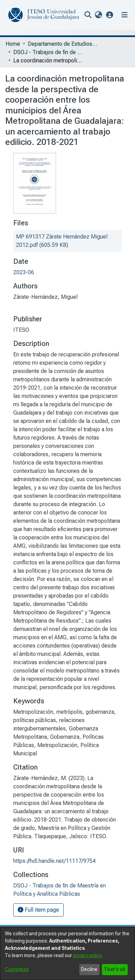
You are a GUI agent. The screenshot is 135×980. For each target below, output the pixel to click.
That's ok (115, 969)
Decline (89, 969)
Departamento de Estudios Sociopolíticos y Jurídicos (63, 44)
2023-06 (24, 272)
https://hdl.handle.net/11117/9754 (54, 861)
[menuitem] (98, 15)
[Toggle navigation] (125, 15)
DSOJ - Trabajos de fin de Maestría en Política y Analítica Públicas (48, 52)
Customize (17, 969)
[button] (110, 15)
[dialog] (67, 953)
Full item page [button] (38, 910)
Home (13, 44)
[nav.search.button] (88, 15)
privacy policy (87, 955)
